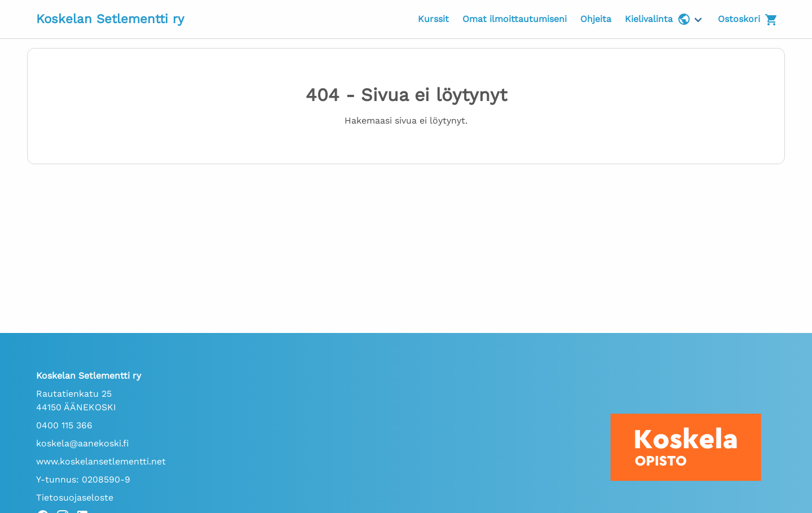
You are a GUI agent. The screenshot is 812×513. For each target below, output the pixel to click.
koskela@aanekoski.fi (83, 443)
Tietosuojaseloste (75, 497)
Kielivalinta (658, 19)
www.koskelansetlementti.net (101, 461)
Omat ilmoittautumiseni (515, 19)
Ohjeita (596, 19)
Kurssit (433, 19)
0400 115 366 (64, 425)
